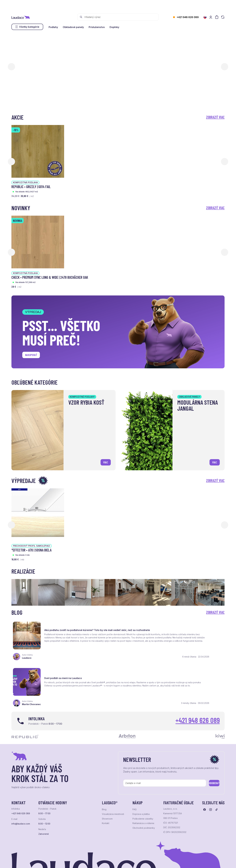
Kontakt (106, 794)
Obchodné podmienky (144, 799)
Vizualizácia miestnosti (113, 785)
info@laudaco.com (21, 795)
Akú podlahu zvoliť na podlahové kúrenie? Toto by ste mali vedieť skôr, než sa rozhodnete (78, 627)
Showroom (107, 790)
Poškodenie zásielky (143, 790)
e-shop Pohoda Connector (63, 862)
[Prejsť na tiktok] (217, 781)
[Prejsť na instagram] (211, 781)
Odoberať (210, 753)
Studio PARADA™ (121, 862)
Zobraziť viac (215, 117)
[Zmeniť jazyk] (205, 17)
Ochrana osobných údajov (23, 862)
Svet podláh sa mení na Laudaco (174, 626)
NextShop (45, 862)
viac (104, 461)
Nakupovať (33, 356)
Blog (104, 781)
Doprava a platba (141, 785)
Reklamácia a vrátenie (143, 794)
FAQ (134, 781)
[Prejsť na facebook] (205, 781)
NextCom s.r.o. (85, 862)
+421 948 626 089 (188, 17)
